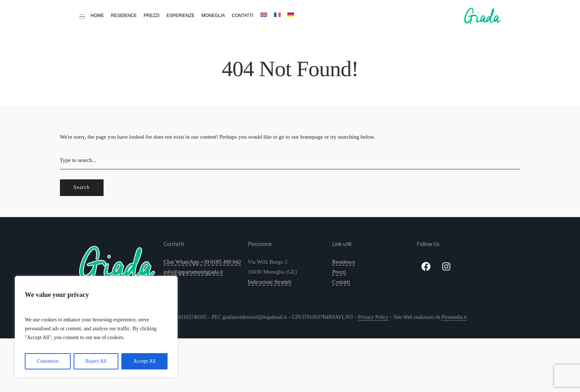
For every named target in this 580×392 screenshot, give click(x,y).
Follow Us (428, 244)
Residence (124, 16)
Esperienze (181, 16)
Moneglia (213, 16)
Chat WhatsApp (181, 262)
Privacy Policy (373, 317)
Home (97, 16)
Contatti (243, 16)
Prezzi (152, 16)
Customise (48, 361)
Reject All (96, 361)
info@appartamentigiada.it (193, 272)
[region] (96, 327)
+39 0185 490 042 (221, 262)
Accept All (144, 361)
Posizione (260, 244)
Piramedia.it (454, 317)
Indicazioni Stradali (270, 282)
